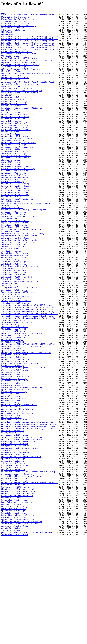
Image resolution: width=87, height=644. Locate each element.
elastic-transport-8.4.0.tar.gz (18, 200)
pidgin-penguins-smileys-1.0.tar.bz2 (21, 434)
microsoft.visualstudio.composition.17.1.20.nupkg (28, 379)
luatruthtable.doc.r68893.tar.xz (19, 348)
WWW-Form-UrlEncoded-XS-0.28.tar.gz (20, 81)
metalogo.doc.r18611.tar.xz (16, 359)
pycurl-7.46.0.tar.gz (12, 460)
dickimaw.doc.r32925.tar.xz (16, 185)
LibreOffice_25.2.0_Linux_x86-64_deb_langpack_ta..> (29, 47)
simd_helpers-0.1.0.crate (15, 530)
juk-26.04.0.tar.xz (11, 299)
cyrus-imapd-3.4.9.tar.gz (15, 179)
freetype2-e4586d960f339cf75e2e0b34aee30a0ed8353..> (29, 242)
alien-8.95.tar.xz (11, 94)
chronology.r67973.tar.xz (15, 151)
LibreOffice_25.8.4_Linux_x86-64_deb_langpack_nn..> (29, 55)
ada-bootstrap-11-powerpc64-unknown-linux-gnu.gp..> (29, 86)
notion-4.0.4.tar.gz (12, 405)
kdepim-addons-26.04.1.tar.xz (17, 304)
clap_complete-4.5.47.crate (16, 153)
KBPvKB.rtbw (7, 36)
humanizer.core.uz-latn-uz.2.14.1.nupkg (23, 278)
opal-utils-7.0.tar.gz (13, 418)
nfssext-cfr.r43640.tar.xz (15, 403)
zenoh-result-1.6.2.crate (15, 639)
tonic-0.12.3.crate (11, 603)
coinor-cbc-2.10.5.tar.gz (15, 161)
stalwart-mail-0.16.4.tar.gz (16, 556)
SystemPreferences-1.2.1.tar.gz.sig (20, 75)
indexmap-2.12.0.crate (13, 291)
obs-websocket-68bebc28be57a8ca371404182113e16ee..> (29, 411)
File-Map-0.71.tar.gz (12, 31)
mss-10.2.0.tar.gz (11, 387)
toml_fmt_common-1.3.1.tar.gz (17, 600)
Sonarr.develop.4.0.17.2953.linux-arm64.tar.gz (27, 70)
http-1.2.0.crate (10, 276)
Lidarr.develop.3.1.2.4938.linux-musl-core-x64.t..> (29, 57)
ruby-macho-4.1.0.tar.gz (14, 502)
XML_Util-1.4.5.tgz (11, 83)
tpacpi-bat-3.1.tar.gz (13, 611)
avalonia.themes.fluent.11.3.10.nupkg (21, 107)
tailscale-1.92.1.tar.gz (14, 572)
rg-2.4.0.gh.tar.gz (11, 496)
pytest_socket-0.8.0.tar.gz (16, 465)
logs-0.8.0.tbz (9, 338)
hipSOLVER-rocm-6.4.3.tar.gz (16, 265)
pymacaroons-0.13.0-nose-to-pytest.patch (23, 463)
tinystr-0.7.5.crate (12, 595)
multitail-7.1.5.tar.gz (14, 392)
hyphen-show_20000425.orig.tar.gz (19, 281)
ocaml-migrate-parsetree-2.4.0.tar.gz (21, 413)
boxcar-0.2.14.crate (12, 125)
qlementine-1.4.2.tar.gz (14, 468)
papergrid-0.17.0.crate (14, 426)
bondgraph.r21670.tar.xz (14, 122)
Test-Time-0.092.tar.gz (14, 78)
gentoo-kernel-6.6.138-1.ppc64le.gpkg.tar (24, 250)
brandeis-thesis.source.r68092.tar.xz (21, 127)
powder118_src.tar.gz (12, 447)
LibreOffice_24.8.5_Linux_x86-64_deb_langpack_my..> (29, 44)
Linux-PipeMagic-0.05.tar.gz (16, 60)
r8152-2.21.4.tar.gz (12, 470)
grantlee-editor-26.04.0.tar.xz (18, 257)
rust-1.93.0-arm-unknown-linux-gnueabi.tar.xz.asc (28, 509)
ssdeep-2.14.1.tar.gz (12, 551)
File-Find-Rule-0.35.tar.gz (16, 26)
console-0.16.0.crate (12, 166)
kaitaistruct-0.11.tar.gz (15, 301)
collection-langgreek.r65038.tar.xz (20, 164)
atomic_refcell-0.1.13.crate (16, 104)
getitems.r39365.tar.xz (14, 252)
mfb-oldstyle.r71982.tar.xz (16, 361)
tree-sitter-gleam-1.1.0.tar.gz (18, 616)
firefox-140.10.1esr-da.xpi (16, 221)
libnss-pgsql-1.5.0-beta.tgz (16, 327)
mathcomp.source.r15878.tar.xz (18, 353)
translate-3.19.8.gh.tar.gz (16, 613)
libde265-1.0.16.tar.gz (14, 312)
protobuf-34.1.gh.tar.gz (14, 452)
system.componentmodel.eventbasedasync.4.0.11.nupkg (29, 564)
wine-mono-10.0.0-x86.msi (15, 629)
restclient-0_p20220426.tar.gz (18, 494)
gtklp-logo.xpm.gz (11, 260)
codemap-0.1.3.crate (12, 159)
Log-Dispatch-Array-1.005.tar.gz (19, 62)
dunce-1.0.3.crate (11, 195)
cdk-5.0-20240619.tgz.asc (15, 148)
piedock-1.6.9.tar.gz (12, 437)
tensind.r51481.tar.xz (13, 580)
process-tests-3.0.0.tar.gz (16, 450)
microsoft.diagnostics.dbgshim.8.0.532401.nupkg (27, 364)
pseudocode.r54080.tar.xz (15, 455)
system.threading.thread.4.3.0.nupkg (21, 569)
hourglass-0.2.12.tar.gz (14, 268)
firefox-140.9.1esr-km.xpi (15, 229)
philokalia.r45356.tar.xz (15, 431)
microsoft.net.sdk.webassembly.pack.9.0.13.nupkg (28, 372)
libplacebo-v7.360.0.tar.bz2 (16, 330)
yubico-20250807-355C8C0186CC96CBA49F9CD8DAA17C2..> (29, 637)
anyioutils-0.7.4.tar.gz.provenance (20, 99)
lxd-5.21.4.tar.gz (11, 351)
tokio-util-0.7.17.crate (14, 598)
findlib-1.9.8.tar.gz (12, 216)
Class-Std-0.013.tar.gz (14, 23)
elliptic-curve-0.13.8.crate (16, 203)
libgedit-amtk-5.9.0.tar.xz (16, 320)
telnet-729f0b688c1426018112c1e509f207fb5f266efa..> (29, 577)
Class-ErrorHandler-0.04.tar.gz (18, 21)
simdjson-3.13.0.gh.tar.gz (15, 533)
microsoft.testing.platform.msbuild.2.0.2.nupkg (27, 377)
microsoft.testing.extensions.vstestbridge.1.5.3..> (29, 374)
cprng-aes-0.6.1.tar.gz (14, 172)
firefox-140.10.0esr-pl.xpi (16, 218)
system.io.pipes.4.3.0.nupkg (16, 567)
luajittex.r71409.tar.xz (14, 346)
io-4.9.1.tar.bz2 (10, 296)
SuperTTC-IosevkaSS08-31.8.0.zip (19, 73)
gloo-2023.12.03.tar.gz (14, 255)
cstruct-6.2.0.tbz (11, 177)
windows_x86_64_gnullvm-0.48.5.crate (21, 626)
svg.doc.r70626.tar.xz (13, 561)
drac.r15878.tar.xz (11, 192)
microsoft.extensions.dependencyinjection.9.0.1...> (29, 369)
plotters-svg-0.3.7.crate (15, 442)
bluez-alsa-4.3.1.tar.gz (14, 120)
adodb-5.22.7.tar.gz (12, 88)
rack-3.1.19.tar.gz (11, 473)
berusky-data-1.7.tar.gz (14, 114)
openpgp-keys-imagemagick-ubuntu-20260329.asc (26, 421)
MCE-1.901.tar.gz (10, 65)
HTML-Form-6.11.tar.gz (13, 34)
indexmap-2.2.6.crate (12, 294)
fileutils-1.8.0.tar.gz (14, 213)
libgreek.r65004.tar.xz (14, 325)
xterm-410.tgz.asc (11, 634)
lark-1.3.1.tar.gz (11, 309)
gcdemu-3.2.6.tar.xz (12, 247)
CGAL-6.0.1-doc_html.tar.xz (16, 18)
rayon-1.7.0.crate (11, 478)
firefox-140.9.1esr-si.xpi (15, 231)
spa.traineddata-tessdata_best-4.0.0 (21, 546)
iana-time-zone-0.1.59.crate (16, 283)
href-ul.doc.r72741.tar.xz (15, 270)
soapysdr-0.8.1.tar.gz (13, 543)
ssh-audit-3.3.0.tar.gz (14, 554)
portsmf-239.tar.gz (11, 444)
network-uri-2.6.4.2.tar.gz (16, 400)
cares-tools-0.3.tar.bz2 (14, 146)
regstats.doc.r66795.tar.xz (16, 491)
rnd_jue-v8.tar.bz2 (11, 499)
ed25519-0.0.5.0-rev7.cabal (16, 198)
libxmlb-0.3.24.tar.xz (13, 333)
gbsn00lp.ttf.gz (10, 244)
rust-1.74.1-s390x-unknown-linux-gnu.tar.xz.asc (27, 504)
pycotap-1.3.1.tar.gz (12, 457)
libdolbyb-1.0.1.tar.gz (14, 314)
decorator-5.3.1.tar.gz (14, 182)
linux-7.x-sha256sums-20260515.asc (20, 335)
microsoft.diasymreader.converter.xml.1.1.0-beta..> (29, 366)
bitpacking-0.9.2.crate (14, 117)
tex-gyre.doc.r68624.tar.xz (16, 582)
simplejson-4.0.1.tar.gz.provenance (20, 535)
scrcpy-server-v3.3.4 (12, 517)
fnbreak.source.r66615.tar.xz (17, 237)
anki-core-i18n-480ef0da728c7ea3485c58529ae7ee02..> (29, 96)
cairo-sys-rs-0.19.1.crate (15, 138)
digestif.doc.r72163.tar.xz (16, 187)
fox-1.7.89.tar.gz (11, 239)
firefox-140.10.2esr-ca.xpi (16, 226)
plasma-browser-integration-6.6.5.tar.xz (23, 439)
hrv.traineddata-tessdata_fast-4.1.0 (21, 273)
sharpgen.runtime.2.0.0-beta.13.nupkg (21, 525)
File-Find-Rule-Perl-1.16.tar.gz (19, 29)
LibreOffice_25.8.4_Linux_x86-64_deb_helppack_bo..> (29, 49)
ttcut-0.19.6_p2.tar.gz (14, 619)
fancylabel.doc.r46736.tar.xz (17, 211)
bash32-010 (7, 112)
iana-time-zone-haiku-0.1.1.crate (19, 286)
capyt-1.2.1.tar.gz (11, 143)
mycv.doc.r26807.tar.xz (14, 395)
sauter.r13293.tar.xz (12, 515)
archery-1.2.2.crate (12, 101)
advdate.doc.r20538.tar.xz (15, 91)
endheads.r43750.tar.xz (14, 205)
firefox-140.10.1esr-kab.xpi (16, 224)
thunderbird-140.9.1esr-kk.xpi (18, 590)
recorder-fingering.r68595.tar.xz (19, 483)
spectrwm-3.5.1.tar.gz (13, 548)
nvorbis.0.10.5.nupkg (12, 408)
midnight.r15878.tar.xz (14, 382)
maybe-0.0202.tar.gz (12, 356)
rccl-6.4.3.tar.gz (11, 481)
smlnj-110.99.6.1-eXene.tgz (16, 541)
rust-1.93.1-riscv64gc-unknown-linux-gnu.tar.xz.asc (29, 512)
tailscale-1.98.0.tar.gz (14, 574)
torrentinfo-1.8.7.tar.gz (15, 606)
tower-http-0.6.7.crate (14, 608)
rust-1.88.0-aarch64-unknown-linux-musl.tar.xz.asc (29, 507)
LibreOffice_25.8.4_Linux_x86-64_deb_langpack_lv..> (29, 52)
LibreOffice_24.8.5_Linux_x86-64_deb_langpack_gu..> (29, 42)
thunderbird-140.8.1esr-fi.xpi (18, 585)
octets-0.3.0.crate (11, 416)
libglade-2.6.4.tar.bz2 (14, 322)
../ (3, 13)
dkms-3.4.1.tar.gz (11, 190)
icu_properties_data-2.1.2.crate (19, 289)
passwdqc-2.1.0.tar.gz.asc (15, 429)
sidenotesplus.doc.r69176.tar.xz (19, 528)
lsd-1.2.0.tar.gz (10, 340)
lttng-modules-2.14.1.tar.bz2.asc (19, 343)
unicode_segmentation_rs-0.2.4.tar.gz (21, 624)
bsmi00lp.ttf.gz (10, 130)
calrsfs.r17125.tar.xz (13, 140)
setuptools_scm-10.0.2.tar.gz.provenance (23, 522)
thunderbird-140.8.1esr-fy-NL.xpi (19, 587)
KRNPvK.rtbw (7, 39)
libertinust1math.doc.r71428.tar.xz (20, 317)
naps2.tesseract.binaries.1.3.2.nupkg (21, 398)
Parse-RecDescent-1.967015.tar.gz (19, 68)
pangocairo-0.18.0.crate (14, 424)
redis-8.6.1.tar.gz (11, 486)
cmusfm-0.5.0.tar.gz (12, 156)
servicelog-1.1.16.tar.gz (15, 520)
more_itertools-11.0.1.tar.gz (17, 385)
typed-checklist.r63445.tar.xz (18, 621)
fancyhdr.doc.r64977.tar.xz (16, 208)
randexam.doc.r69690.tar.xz (16, 476)
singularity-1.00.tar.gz (14, 538)
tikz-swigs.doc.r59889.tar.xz (17, 593)
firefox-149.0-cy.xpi (12, 234)
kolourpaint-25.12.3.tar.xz (16, 307)
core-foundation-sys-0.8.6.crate (19, 169)
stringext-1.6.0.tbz (12, 559)
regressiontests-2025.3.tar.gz (18, 489)
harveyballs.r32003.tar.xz (15, 263)
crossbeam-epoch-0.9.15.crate (17, 174)
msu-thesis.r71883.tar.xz (15, 390)
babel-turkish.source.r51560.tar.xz (20, 109)
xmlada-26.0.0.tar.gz (12, 632)
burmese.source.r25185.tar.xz (17, 135)
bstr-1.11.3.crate (11, 133)
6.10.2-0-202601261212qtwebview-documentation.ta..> (29, 16)
